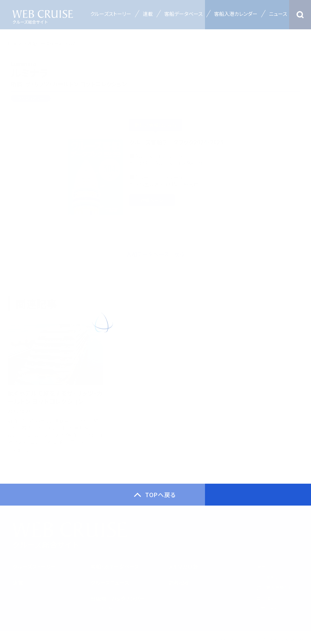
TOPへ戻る (161, 497)
